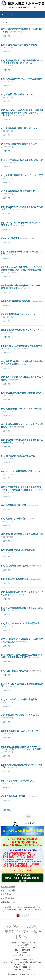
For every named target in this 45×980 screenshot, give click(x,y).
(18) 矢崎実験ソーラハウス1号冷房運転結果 (22, 79)
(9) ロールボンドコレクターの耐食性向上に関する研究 (22, 224)
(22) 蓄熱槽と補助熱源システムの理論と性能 (22, 534)
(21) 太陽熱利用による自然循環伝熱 (18, 550)
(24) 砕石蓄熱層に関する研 (14, 505)
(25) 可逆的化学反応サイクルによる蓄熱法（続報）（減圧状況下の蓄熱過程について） (22, 488)
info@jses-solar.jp (26, 955)
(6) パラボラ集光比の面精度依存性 (17, 780)
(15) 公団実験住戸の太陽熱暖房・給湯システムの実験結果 (22, 640)
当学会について (19, 927)
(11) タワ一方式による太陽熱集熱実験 (19, 699)
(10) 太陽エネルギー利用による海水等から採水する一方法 (22, 208)
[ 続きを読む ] (7, 36)
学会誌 (33, 927)
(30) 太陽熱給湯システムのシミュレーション (22, 409)
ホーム (8, 927)
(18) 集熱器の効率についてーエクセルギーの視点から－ (22, 593)
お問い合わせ (23, 937)
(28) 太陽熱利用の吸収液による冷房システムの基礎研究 (22, 441)
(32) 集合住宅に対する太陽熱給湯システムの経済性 (22, 378)
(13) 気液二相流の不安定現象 (15, 671)
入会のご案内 (37, 932)
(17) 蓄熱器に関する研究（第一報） (18, 94)
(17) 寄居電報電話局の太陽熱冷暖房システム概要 (22, 609)
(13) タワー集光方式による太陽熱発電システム (22, 161)
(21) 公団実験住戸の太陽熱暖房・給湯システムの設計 (22, 30)
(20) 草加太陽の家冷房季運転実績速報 (19, 45)
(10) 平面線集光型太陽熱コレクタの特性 (20, 715)
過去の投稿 (6, 810)
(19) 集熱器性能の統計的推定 (15, 579)
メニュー (9, 14)
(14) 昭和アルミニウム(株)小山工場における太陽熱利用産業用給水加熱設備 (22, 656)
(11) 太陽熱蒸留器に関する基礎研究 (18, 191)
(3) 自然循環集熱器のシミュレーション (19, 314)
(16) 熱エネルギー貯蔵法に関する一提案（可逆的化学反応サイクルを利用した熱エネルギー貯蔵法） (22, 113)
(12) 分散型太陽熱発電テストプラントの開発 (22, 175)
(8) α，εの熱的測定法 (11, 238)
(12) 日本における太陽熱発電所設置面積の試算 (22, 685)
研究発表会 (9, 932)
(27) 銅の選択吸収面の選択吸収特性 (18, 456)
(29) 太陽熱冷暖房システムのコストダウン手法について (22, 426)
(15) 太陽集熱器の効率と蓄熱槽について (20, 128)
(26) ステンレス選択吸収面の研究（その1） (22, 471)
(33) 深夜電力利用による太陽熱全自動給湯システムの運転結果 (22, 363)
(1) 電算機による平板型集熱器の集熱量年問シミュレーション (22, 347)
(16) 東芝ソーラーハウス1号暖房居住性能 (21, 623)
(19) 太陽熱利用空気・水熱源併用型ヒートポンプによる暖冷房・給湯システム (22, 62)
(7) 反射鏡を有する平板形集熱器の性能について (22, 253)
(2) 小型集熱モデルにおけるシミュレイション (22, 331)
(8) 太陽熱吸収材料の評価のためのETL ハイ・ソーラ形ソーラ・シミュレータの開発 (21, 748)
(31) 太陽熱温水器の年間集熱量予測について (22, 393)
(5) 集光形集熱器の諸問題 (13, 796)
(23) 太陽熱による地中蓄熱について (18, 518)
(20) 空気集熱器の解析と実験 (15, 566)
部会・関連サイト (23, 932)
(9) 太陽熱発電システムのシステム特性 (19, 731)
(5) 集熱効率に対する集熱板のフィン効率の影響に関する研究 (22, 287)
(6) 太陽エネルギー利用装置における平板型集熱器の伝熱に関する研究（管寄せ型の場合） (22, 270)
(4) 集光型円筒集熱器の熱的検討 (16, 301)
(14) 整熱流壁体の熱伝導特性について (19, 144)
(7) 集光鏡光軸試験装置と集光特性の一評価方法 (22, 766)
